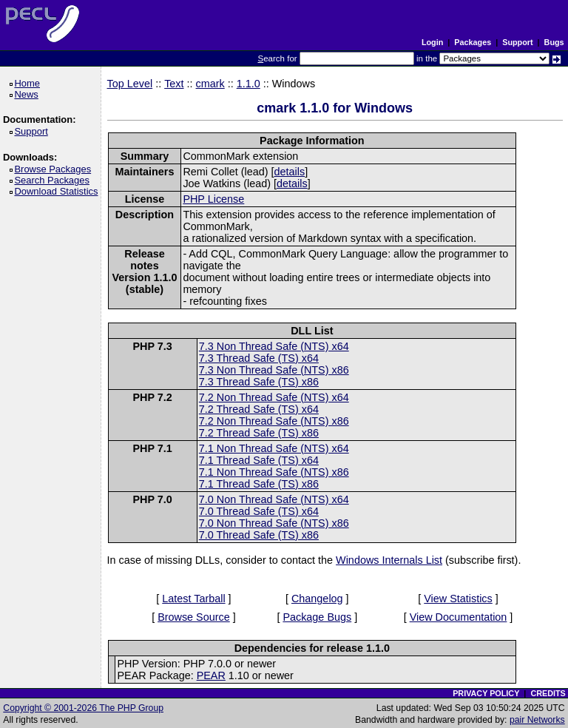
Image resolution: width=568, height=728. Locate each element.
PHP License (213, 199)
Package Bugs (317, 617)
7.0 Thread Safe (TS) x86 (259, 535)
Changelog (317, 599)
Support (517, 42)
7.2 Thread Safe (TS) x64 (259, 409)
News (28, 94)
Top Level (130, 84)
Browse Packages (55, 169)
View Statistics (458, 599)
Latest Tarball (193, 599)
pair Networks (537, 720)
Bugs (554, 42)
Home (29, 83)
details (290, 172)
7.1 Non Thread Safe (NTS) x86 (274, 472)
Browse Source (194, 617)
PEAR (211, 675)
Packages (473, 42)
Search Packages (54, 180)
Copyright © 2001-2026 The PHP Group (83, 708)
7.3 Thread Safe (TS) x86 (259, 382)
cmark (210, 84)
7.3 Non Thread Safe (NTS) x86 (274, 370)
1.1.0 (248, 84)
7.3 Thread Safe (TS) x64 (259, 358)
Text (174, 84)
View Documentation (459, 617)
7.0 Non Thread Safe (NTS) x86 (274, 523)
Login (432, 42)
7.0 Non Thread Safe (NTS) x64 (274, 499)
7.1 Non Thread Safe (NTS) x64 (274, 448)
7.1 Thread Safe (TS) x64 (259, 460)
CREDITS (548, 693)
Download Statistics (58, 191)
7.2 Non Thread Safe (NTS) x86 (274, 421)
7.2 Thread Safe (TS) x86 (259, 433)
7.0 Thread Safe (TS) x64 (259, 511)
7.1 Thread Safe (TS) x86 (259, 484)
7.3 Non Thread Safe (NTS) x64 (274, 346)
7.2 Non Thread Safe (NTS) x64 (274, 397)
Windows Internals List (389, 560)
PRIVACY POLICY (486, 693)
